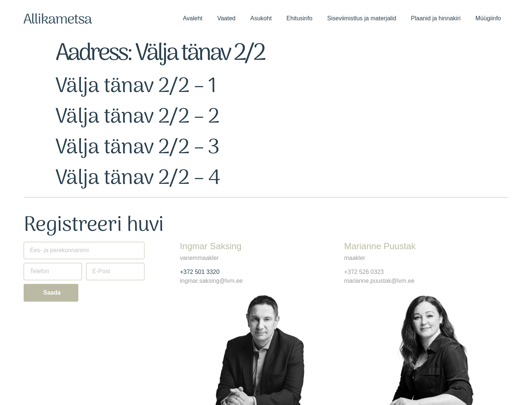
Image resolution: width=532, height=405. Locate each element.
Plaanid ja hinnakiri (436, 18)
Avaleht (193, 18)
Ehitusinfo (299, 18)
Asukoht (261, 18)
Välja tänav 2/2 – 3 (137, 148)
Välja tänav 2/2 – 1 (136, 87)
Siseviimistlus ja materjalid (362, 18)
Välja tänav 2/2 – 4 (138, 179)
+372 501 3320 (200, 272)
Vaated (226, 18)
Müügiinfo (488, 18)
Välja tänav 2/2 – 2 (137, 117)
